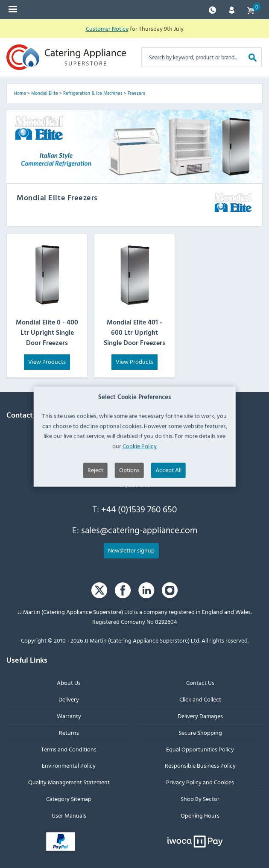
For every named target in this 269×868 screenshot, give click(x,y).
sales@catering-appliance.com (139, 530)
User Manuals (69, 815)
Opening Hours (200, 815)
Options (129, 507)
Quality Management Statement (69, 782)
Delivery (69, 699)
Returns (69, 732)
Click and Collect (200, 699)
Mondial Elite (45, 93)
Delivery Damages (200, 716)
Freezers (136, 93)
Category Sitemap (69, 799)
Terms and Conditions (69, 749)
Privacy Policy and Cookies (200, 782)
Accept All (168, 507)
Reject (95, 507)
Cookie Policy (140, 483)
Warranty (69, 716)
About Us (69, 683)
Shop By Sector (200, 799)
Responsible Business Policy (200, 766)
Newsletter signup (131, 550)
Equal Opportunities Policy (200, 749)
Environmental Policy (69, 766)
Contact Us (200, 683)
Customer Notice (107, 28)
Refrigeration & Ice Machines (93, 93)
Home (20, 93)
